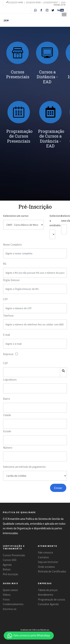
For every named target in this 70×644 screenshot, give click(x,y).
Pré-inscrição (10, 574)
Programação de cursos (52, 599)
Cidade (7, 415)
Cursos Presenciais (14, 555)
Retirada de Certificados (52, 571)
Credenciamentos (13, 604)
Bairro (7, 399)
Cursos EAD (10, 560)
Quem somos (10, 590)
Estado (7, 431)
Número (8, 448)
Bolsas (7, 569)
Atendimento (46, 595)
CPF (5, 301)
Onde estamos (46, 567)
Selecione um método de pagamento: (25, 467)
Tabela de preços (48, 590)
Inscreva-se (10, 609)
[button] (29, 636)
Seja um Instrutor (48, 562)
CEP (5, 363)
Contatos (43, 557)
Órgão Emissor (11, 282)
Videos (7, 595)
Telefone (8, 317)
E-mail (6, 336)
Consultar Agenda (48, 604)
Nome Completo (12, 246)
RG (5, 265)
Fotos (6, 599)
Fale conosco (45, 552)
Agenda (7, 565)
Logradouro (10, 380)
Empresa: (9, 354)
